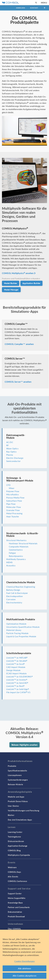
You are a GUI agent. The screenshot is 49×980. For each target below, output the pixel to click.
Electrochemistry (14, 602)
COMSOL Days (14, 872)
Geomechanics (16, 550)
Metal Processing (14, 513)
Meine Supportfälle (17, 898)
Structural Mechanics (16, 540)
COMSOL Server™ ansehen (18, 382)
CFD (8, 485)
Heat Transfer (13, 516)
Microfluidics (12, 494)
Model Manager (11, 290)
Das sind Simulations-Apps (20, 820)
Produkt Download (16, 916)
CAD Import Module (16, 667)
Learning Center (15, 832)
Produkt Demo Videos (18, 801)
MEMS (9, 562)
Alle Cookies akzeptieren (24, 976)
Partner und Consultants (19, 907)
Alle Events (13, 877)
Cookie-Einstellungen (24, 961)
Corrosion (11, 599)
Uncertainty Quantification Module (23, 627)
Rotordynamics (16, 556)
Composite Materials (19, 547)
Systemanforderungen (18, 780)
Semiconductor (13, 461)
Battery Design (13, 590)
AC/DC (10, 442)
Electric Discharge (15, 458)
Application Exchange (18, 846)
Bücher (11, 815)
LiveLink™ (17, 658)
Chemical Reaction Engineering (21, 587)
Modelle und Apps (16, 797)
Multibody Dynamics (16, 559)
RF (8, 445)
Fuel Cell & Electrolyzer (17, 593)
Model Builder (11, 283)
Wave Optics (12, 448)
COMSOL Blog (14, 850)
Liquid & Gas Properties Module (21, 636)
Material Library (14, 630)
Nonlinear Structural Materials (23, 543)
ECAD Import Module (16, 673)
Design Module (13, 670)
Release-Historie (15, 784)
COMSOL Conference (18, 881)
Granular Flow (13, 510)
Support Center (15, 893)
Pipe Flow (11, 504)
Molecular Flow (14, 507)
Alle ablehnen (24, 968)
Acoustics (11, 565)
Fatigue (12, 553)
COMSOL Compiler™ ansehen (19, 344)
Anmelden (21, 8)
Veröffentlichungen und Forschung (23, 810)
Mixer (12, 488)
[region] (24, 955)
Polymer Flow (13, 491)
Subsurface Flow (14, 501)
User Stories (13, 806)
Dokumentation (15, 912)
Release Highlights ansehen (25, 745)
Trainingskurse (14, 837)
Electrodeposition (15, 596)
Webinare (12, 867)
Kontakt (34, 8)
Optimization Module (16, 624)
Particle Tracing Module (17, 633)
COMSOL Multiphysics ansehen (19, 273)
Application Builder (31, 283)
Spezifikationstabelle (18, 771)
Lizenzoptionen (15, 775)
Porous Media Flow (15, 498)
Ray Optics (11, 452)
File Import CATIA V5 (18, 692)
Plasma (10, 455)
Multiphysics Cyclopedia (19, 855)
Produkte (12, 766)
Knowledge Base (15, 903)
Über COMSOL (14, 929)
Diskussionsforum (16, 841)
